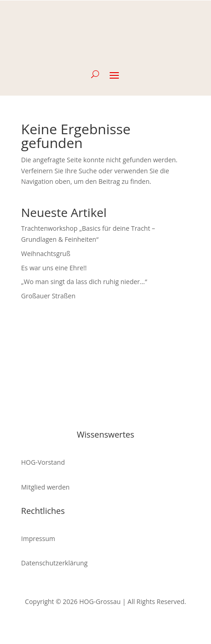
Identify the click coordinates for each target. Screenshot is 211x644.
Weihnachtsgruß (46, 254)
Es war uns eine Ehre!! (54, 268)
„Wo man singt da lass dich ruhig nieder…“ (84, 282)
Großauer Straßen (48, 296)
